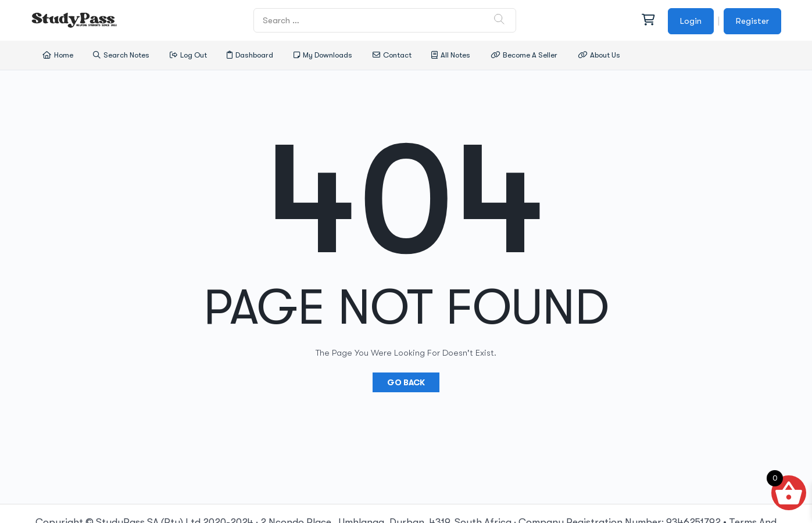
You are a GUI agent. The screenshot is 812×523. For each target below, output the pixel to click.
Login (691, 21)
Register (752, 21)
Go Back (406, 382)
